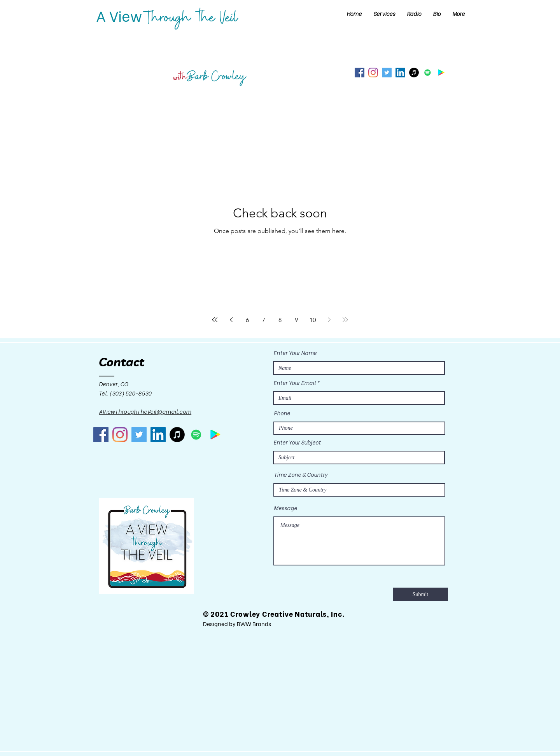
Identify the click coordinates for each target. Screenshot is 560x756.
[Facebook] (360, 73)
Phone (282, 413)
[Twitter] (387, 73)
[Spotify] (428, 73)
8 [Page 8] (280, 320)
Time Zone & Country (301, 474)
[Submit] (420, 594)
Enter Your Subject (297, 442)
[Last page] (345, 320)
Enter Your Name (295, 353)
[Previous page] (231, 320)
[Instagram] (373, 73)
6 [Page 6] (247, 320)
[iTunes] (414, 73)
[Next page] (329, 320)
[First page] (215, 320)
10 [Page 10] (313, 320)
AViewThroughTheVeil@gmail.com (145, 411)
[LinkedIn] (400, 73)
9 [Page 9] (296, 320)
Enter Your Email (295, 383)
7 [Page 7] (264, 320)
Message (285, 508)
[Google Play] (441, 73)
